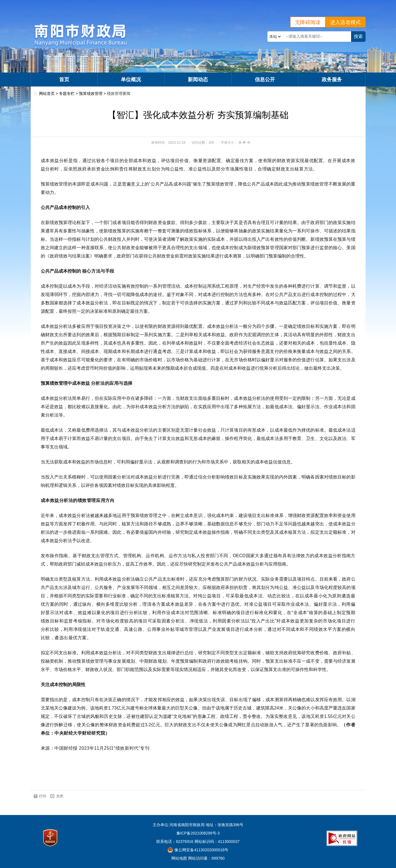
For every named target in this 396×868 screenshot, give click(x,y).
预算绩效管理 (91, 93)
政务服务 (332, 80)
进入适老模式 (345, 22)
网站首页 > (49, 93)
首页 (64, 80)
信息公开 (265, 80)
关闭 (60, 796)
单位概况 (131, 80)
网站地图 (179, 858)
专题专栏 (67, 93)
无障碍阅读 (308, 22)
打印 (43, 796)
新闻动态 (198, 80)
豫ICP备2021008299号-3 (198, 833)
